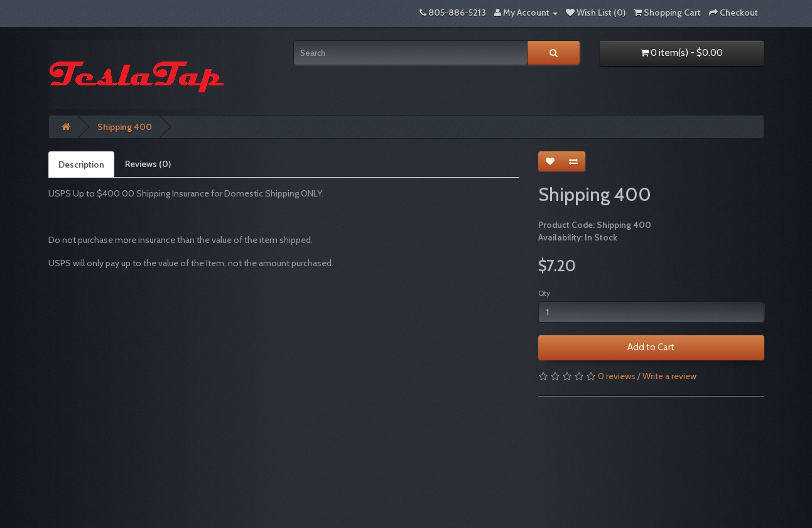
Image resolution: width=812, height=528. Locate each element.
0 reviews (617, 376)
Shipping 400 (125, 127)
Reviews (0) (148, 164)
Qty (544, 293)
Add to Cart (651, 347)
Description (81, 164)
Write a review (669, 376)
